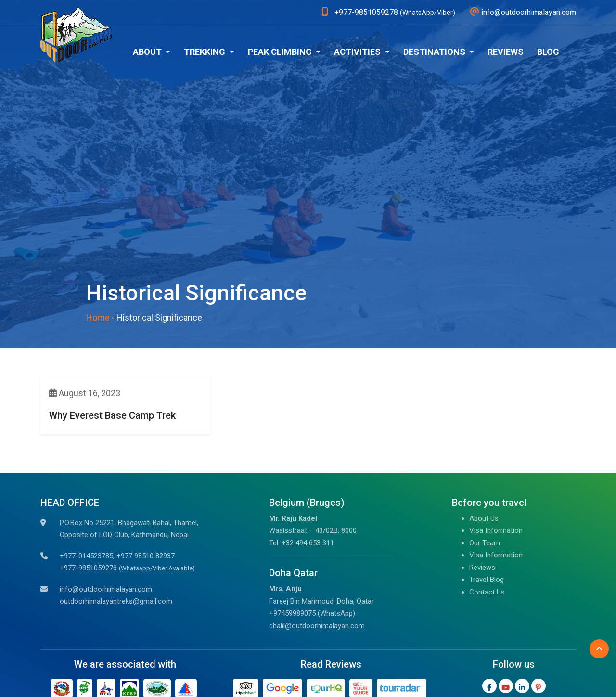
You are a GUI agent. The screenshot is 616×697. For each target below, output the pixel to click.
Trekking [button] (205, 52)
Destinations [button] (435, 52)
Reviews (506, 52)
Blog (548, 52)
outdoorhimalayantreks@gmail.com (116, 601)
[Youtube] (506, 686)
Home (98, 317)
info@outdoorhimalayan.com (106, 589)
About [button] (148, 52)
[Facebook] (489, 686)
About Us (484, 518)
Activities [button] (358, 52)
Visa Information (496, 530)
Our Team (485, 543)
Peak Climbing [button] (281, 52)
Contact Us (487, 592)
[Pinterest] (539, 686)
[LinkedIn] (522, 686)
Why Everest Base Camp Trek (112, 415)
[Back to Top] (599, 649)
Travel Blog (487, 580)
